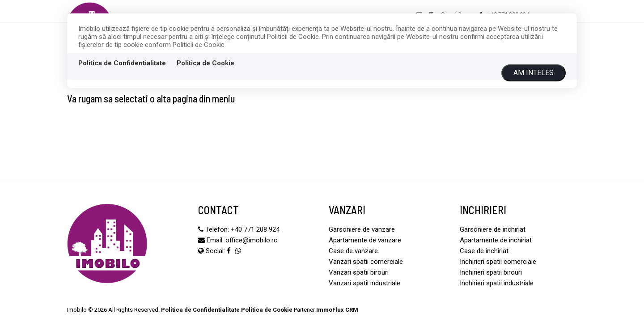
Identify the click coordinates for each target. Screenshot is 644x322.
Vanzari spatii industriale (364, 283)
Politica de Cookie (205, 63)
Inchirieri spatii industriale (497, 283)
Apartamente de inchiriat (496, 240)
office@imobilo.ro (252, 240)
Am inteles (534, 73)
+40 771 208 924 (255, 229)
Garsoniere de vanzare (362, 229)
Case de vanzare (353, 251)
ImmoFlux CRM (337, 310)
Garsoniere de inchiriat (493, 229)
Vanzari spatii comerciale (366, 262)
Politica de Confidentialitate (122, 63)
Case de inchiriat (484, 251)
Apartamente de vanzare (365, 240)
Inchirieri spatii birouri (491, 272)
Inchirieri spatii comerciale (498, 262)
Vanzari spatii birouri (359, 272)
